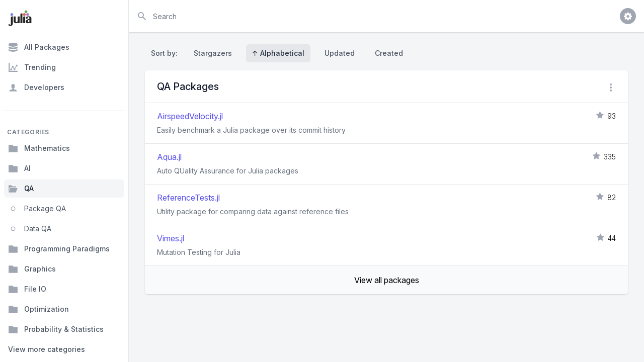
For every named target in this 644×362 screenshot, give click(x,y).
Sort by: (166, 53)
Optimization (38, 309)
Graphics (32, 269)
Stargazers (213, 53)
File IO (27, 289)
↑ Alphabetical (278, 53)
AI (19, 168)
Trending (32, 67)
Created (389, 53)
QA (21, 189)
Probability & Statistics (56, 329)
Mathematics (39, 148)
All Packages (39, 47)
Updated (340, 53)
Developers (36, 87)
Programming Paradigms (59, 249)
